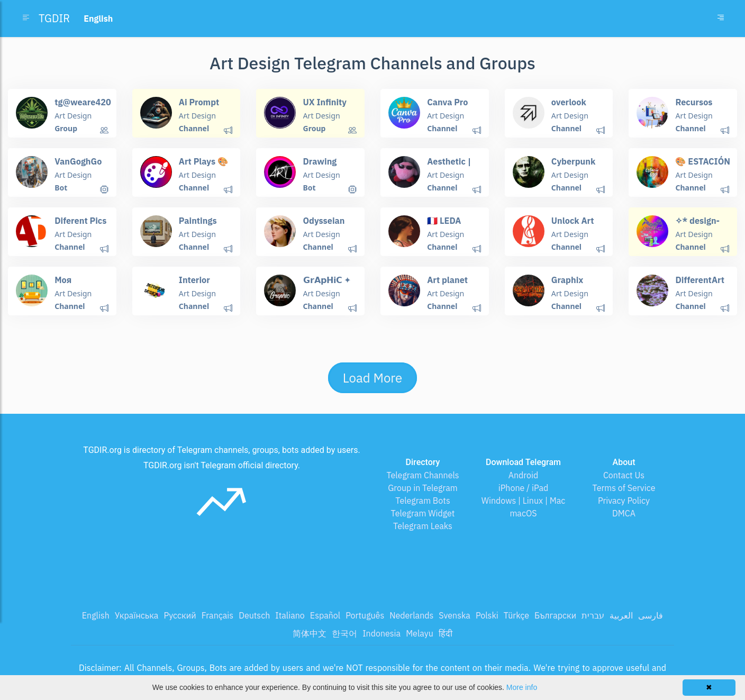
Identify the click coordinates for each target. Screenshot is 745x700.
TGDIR (54, 18)
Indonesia (381, 633)
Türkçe (516, 615)
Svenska (455, 615)
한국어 (344, 633)
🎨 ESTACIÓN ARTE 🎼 (702, 166)
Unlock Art (572, 220)
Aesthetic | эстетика (449, 166)
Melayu (420, 633)
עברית (593, 615)
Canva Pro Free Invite (449, 107)
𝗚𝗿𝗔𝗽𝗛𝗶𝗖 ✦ (327, 279)
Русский (180, 615)
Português (365, 615)
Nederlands (411, 615)
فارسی (651, 615)
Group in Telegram (423, 488)
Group (66, 128)
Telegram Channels (423, 475)
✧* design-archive (697, 225)
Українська (137, 615)
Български (555, 615)
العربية (621, 615)
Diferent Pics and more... (80, 225)
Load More (373, 378)
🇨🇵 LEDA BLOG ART (447, 225)
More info (522, 687)
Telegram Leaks (423, 526)
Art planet (447, 279)
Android (524, 475)
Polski (487, 615)
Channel (194, 128)
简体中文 (310, 633)
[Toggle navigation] (721, 19)
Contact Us (624, 475)
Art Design (73, 116)
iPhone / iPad (524, 488)
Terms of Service (624, 488)
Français (217, 615)
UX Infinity (325, 102)
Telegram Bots (423, 501)
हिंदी (446, 633)
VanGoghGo (78, 161)
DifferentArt (699, 279)
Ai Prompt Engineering (203, 107)
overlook (569, 102)
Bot (61, 188)
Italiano (290, 615)
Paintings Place (198, 225)
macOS (523, 513)
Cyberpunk (573, 161)
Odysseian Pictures (324, 225)
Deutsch (254, 615)
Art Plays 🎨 (203, 161)
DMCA (624, 513)
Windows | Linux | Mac (524, 501)
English (96, 615)
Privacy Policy (624, 501)
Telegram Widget (423, 513)
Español (325, 615)
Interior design (194, 284)
